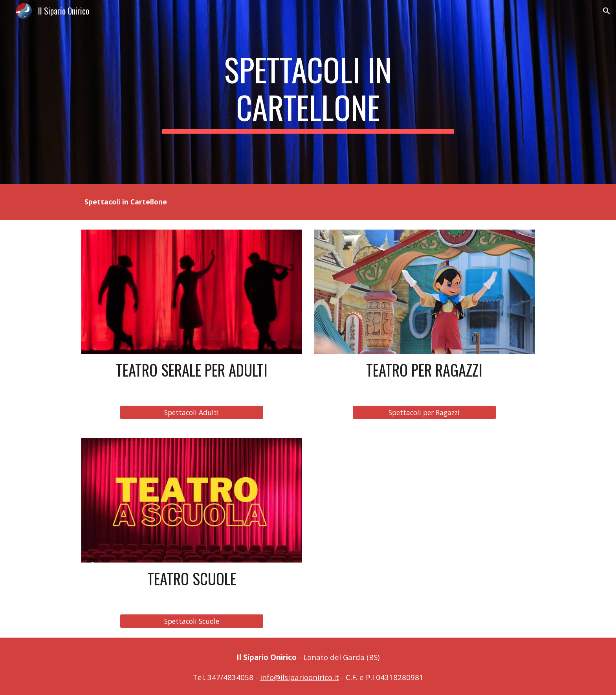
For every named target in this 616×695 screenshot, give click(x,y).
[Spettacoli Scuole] (192, 621)
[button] (607, 11)
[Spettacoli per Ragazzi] (424, 413)
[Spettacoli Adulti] (192, 413)
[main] (308, 92)
